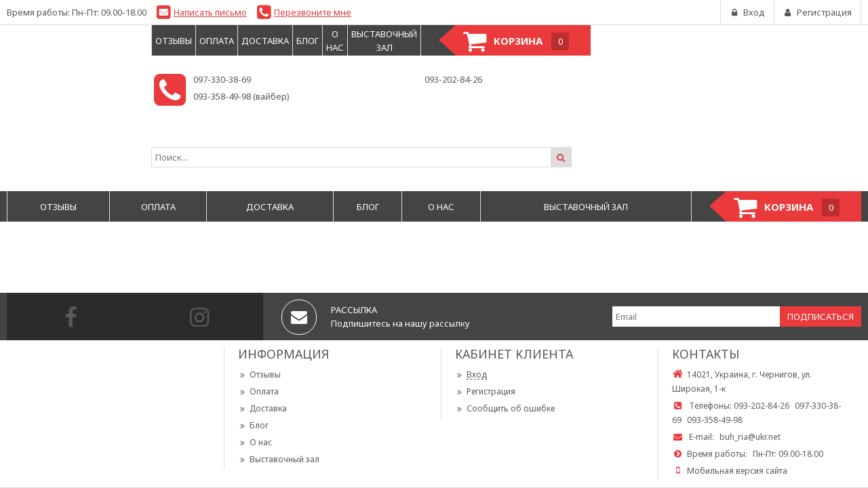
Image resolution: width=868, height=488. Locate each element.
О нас (255, 442)
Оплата (258, 391)
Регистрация (485, 391)
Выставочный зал (279, 459)
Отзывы (259, 374)
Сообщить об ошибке (505, 408)
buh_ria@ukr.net (750, 437)
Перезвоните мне (313, 12)
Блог (253, 425)
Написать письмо (210, 12)
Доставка (262, 408)
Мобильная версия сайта (737, 471)
